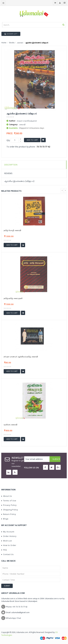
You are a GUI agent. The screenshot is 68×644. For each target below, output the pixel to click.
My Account (8, 532)
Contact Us (7, 554)
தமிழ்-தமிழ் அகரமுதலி (13, 298)
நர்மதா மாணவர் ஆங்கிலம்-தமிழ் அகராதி (21, 357)
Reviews (8, 173)
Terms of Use (9, 501)
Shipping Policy (10, 510)
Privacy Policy (9, 505)
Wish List (7, 541)
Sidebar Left (11, 34)
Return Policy (9, 514)
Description (11, 165)
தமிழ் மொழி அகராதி (12, 230)
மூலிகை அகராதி (11, 425)
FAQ (4, 550)
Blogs (5, 519)
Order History (9, 536)
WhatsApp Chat (13, 618)
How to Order (9, 545)
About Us (7, 496)
